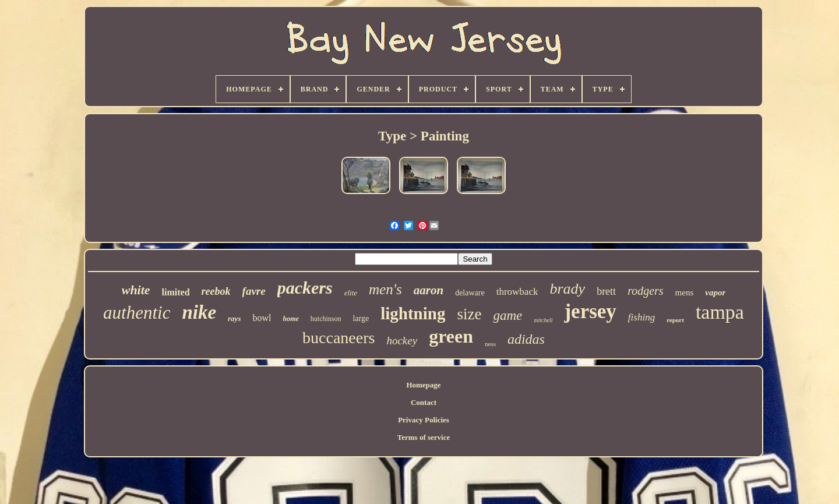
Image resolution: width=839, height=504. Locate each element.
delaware (470, 293)
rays (234, 318)
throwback (517, 292)
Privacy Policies (424, 420)
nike (199, 312)
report (675, 320)
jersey (590, 311)
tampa (720, 312)
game (507, 316)
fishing (641, 317)
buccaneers (339, 338)
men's (385, 289)
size (469, 314)
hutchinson (326, 319)
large (361, 318)
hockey (402, 341)
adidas (526, 339)
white (136, 290)
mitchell (543, 320)
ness (490, 344)
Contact (424, 402)
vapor (715, 292)
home (290, 319)
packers (305, 288)
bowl (262, 318)
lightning (413, 313)
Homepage (423, 385)
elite (351, 293)
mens (685, 292)
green (451, 336)
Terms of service (424, 437)
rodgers (645, 291)
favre (254, 291)
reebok (216, 291)
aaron (429, 290)
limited (176, 292)
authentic (137, 313)
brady (567, 289)
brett (606, 291)
